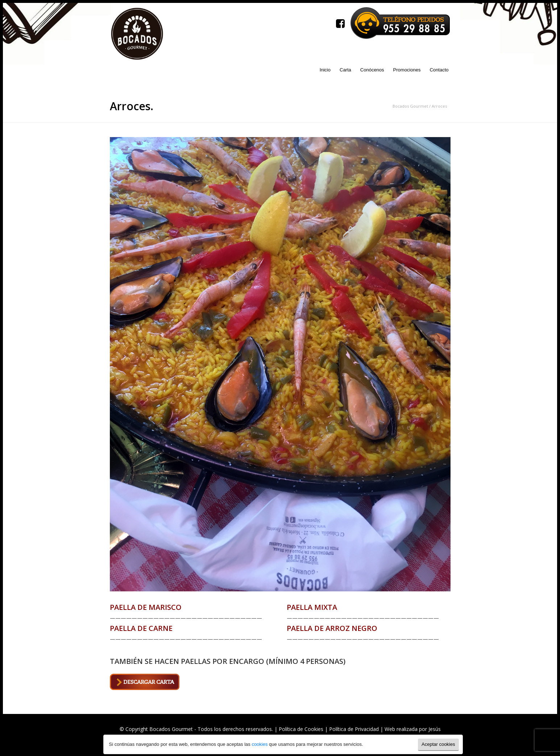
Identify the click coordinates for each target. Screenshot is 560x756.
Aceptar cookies (438, 744)
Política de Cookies (301, 729)
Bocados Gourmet (410, 106)
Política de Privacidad (354, 729)
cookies (259, 744)
